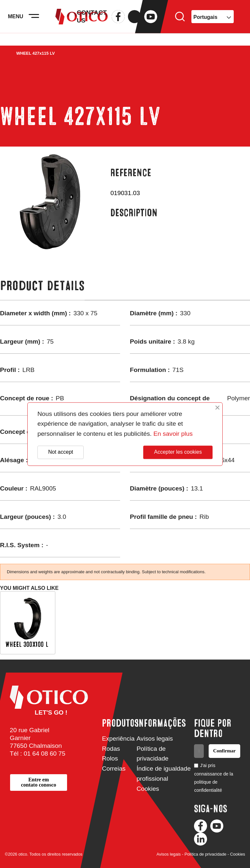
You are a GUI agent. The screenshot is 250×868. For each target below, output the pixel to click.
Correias (114, 768)
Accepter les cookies (178, 452)
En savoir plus (173, 434)
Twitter (134, 23)
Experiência (118, 739)
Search (180, 23)
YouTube (151, 23)
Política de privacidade (206, 854)
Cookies (148, 789)
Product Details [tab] (42, 286)
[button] (39, 783)
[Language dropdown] (213, 23)
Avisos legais (155, 739)
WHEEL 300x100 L (27, 644)
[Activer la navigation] (42, 23)
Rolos (110, 758)
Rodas (111, 749)
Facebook (118, 23)
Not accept (61, 452)
